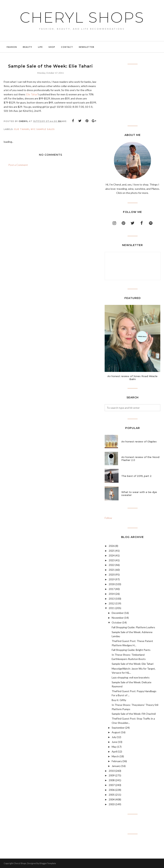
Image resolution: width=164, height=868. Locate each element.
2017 (112, 589)
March (115, 756)
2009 (112, 775)
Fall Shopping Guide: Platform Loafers (133, 627)
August (116, 732)
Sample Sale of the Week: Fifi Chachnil (134, 714)
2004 (112, 799)
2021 (112, 570)
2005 (112, 795)
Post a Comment (18, 165)
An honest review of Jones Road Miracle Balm (132, 378)
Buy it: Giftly (119, 700)
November (118, 618)
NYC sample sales (43, 129)
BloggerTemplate (48, 863)
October (117, 622)
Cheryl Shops (82, 17)
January (116, 766)
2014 (112, 594)
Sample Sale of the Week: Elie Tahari (133, 664)
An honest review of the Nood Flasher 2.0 (140, 459)
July (114, 737)
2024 (112, 555)
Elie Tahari (32, 94)
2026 (112, 546)
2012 (112, 603)
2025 (112, 551)
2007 (112, 785)
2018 (112, 584)
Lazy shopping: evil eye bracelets (131, 677)
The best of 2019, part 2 (136, 476)
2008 (112, 780)
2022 (112, 565)
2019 (112, 579)
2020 (112, 575)
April (114, 751)
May (114, 747)
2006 (112, 790)
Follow (108, 518)
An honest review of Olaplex (139, 441)
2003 (112, 804)
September (118, 728)
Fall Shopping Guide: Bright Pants (131, 650)
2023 (112, 560)
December (118, 613)
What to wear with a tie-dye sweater (139, 494)
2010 (112, 771)
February (117, 761)
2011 (112, 608)
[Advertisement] (132, 95)
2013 (112, 599)
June (114, 742)
